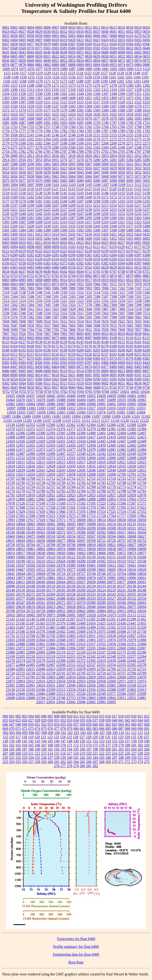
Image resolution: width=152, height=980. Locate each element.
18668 (51, 541)
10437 (31, 396)
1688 (31, 123)
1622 (55, 114)
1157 (80, 77)
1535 (39, 106)
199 (102, 749)
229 (147, 753)
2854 (113, 156)
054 (57, 724)
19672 (31, 574)
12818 (20, 495)
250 (134, 758)
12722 (91, 479)
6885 (22, 280)
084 (102, 729)
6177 (138, 247)
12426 (20, 441)
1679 (113, 119)
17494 (91, 512)
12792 (10, 495)
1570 (138, 106)
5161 (22, 197)
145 (50, 741)
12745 (101, 483)
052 (44, 724)
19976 (101, 578)
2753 (146, 147)
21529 (142, 627)
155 (115, 741)
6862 (88, 276)
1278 (113, 85)
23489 (51, 694)
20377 (20, 599)
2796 (130, 152)
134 (127, 737)
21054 (101, 615)
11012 (71, 408)
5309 (39, 222)
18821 (111, 545)
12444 (91, 441)
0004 (31, 27)
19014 (10, 553)
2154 (121, 135)
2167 (72, 139)
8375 (121, 359)
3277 (72, 160)
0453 (121, 40)
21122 (141, 615)
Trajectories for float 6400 (76, 939)
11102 (146, 416)
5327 (22, 226)
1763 (97, 127)
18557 (81, 536)
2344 (105, 147)
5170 (97, 197)
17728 (101, 516)
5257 (146, 214)
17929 (41, 520)
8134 (47, 342)
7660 (55, 325)
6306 (130, 255)
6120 (121, 247)
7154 (97, 292)
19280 (71, 561)
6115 (97, 247)
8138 (55, 342)
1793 (146, 131)
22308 (61, 661)
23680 (31, 698)
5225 (47, 210)
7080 (6, 288)
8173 (64, 346)
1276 (97, 85)
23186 (41, 690)
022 (147, 716)
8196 (47, 350)
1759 (64, 127)
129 (95, 737)
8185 (146, 346)
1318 (72, 90)
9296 (130, 379)
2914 (6, 160)
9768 (105, 392)
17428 (10, 512)
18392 (101, 532)
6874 (113, 276)
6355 (146, 259)
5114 (6, 189)
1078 (47, 69)
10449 (81, 396)
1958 (14, 135)
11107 (47, 421)
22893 (20, 681)
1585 (113, 110)
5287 (72, 218)
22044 (101, 648)
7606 (22, 321)
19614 (121, 570)
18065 (31, 524)
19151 (111, 557)
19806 (132, 574)
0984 (138, 65)
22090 (31, 652)
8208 (138, 350)
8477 (105, 367)
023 (5, 720)
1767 (130, 127)
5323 (138, 222)
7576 (14, 317)
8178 (97, 346)
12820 (41, 495)
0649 (64, 52)
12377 (71, 429)
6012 (39, 243)
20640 (91, 607)
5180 (31, 201)
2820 (88, 156)
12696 (111, 474)
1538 (64, 106)
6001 (138, 239)
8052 (14, 338)
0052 (130, 32)
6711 (88, 272)
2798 (146, 152)
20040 (41, 582)
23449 (20, 694)
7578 (22, 317)
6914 (64, 280)
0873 (130, 61)
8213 (31, 354)
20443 (41, 599)
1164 (137, 77)
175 (95, 745)
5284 (55, 218)
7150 (64, 292)
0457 (6, 44)
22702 (101, 669)
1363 (6, 98)
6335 (64, 259)
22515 (71, 665)
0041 (113, 32)
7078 (138, 284)
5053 (146, 172)
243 (89, 758)
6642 (64, 272)
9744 (130, 387)
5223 (31, 210)
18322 (142, 528)
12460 (111, 445)
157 (127, 741)
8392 (55, 363)
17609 (41, 516)
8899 (14, 375)
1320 (80, 90)
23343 (81, 690)
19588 (81, 570)
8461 (47, 367)
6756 (39, 276)
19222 (51, 561)
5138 (39, 193)
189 (37, 749)
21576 (41, 632)
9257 (31, 379)
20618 (20, 607)
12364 (91, 425)
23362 (101, 690)
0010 (72, 27)
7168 (47, 296)
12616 (71, 462)
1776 (14, 131)
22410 (101, 661)
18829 (142, 545)
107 (102, 733)
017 (115, 716)
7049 (72, 284)
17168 (61, 503)
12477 (71, 450)
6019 (55, 243)
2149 (80, 135)
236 (44, 758)
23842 (111, 698)
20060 (101, 582)
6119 (113, 247)
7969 (55, 334)
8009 (97, 334)
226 (127, 753)
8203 (97, 350)
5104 (80, 185)
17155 (51, 503)
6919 (105, 280)
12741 (71, 483)
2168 (80, 139)
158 (134, 741)
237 (50, 758)
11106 (37, 421)
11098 (106, 416)
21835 (10, 640)
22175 (121, 652)
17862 (142, 516)
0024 (6, 32)
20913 (121, 611)
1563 (80, 106)
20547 (20, 603)
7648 (22, 325)
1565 (97, 106)
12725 (121, 479)
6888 (39, 280)
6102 (72, 247)
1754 (22, 127)
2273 (146, 143)
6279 (6, 255)
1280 (130, 85)
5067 (97, 176)
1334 (6, 94)
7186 (97, 296)
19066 (101, 553)
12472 (31, 450)
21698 (121, 632)
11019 (111, 408)
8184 (138, 346)
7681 (130, 325)
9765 (89, 392)
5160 (14, 197)
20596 (121, 603)
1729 (97, 123)
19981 (111, 578)
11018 (101, 408)
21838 (20, 640)
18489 (41, 536)
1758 (55, 127)
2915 (14, 160)
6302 (97, 255)
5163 (39, 197)
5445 (55, 239)
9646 (22, 387)
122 (50, 737)
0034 (80, 32)
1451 (88, 98)
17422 (142, 507)
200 (108, 749)
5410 (22, 234)
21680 (111, 632)
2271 (130, 143)
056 (70, 724)
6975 (55, 284)
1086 (64, 69)
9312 (55, 383)
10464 (10, 400)
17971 (61, 520)
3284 (130, 160)
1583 (97, 110)
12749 (132, 483)
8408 (113, 363)
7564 (113, 313)
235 (37, 758)
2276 (22, 147)
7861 (146, 330)
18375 (71, 532)
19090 (21, 557)
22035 (91, 648)
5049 (113, 172)
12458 (91, 445)
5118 (30, 189)
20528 (121, 599)
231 (12, 758)
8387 (31, 363)
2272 (138, 143)
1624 (72, 114)
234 (31, 758)
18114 (121, 524)
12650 (132, 470)
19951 (71, 578)
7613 (72, 321)
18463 (20, 536)
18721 (101, 541)
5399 (121, 230)
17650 (61, 516)
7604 (6, 321)
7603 (146, 317)
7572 (146, 313)
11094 (76, 416)
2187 (55, 143)
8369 (97, 359)
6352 (121, 259)
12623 (142, 462)
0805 (14, 56)
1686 (14, 123)
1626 (88, 114)
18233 (41, 528)
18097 (81, 524)
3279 (88, 160)
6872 (97, 276)
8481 (121, 367)
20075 (111, 582)
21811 (91, 636)
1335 (14, 94)
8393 (64, 363)
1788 (113, 131)
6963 (14, 284)
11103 (8, 421)
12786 (101, 491)
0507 (72, 44)
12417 (91, 437)
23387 (121, 690)
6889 (47, 280)
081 (82, 729)
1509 (31, 102)
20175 (51, 590)
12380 (101, 429)
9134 (6, 379)
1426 (47, 98)
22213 (41, 656)
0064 (80, 36)
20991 (71, 615)
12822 (61, 495)
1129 (120, 73)
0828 (88, 56)
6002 (146, 239)
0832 (121, 56)
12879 (10, 499)
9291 (105, 379)
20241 (121, 590)
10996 (142, 404)
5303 (138, 218)
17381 (101, 507)
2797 (138, 152)
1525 (6, 106)
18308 (111, 528)
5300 (113, 218)
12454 (51, 445)
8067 (47, 338)
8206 (121, 350)
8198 (64, 350)
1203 (137, 81)
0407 (39, 40)
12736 (51, 483)
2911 (130, 156)
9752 (6, 392)
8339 (80, 359)
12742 (81, 483)
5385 (31, 230)
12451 (20, 445)
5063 (64, 176)
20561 (41, 603)
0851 (55, 61)
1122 (63, 73)
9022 (64, 375)
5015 (6, 168)
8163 (6, 346)
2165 (55, 139)
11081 (121, 412)
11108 (57, 421)
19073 (132, 553)
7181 (55, 296)
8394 (72, 363)
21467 (20, 627)
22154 (91, 652)
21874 (111, 640)
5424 (138, 234)
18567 (91, 536)
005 (37, 716)
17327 (41, 507)
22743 (71, 673)
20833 (71, 611)
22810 (71, 677)
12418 (101, 437)
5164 (47, 197)
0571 (39, 48)
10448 (71, 396)
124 (63, 737)
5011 (121, 164)
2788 (72, 152)
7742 (39, 330)
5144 (88, 193)
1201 (121, 81)
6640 (47, 272)
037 (95, 720)
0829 (97, 56)
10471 (31, 400)
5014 (146, 164)
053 (50, 724)
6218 (14, 251)
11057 (31, 412)
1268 (39, 85)
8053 (23, 338)
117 (18, 737)
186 (18, 749)
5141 (64, 193)
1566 (105, 106)
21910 (81, 644)
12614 (51, 462)
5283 (47, 218)
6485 (47, 267)
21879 (132, 640)
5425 (146, 234)
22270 (10, 661)
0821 (47, 56)
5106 (97, 185)
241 (76, 758)
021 (140, 716)
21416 (91, 623)
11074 (101, 412)
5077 (22, 181)
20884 (101, 611)
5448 (80, 239)
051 (37, 724)
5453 (121, 239)
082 (89, 729)
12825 (91, 495)
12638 (10, 470)
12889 (101, 499)
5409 (14, 234)
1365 (22, 98)
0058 (31, 36)
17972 (71, 520)
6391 (97, 263)
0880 (31, 65)
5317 (88, 222)
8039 (138, 334)
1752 (6, 127)
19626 (142, 570)
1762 (88, 127)
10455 (91, 396)
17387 (111, 507)
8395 (80, 363)
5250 (105, 214)
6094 (14, 247)
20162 (31, 590)
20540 (10, 603)
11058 (41, 412)
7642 (6, 325)
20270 (20, 594)
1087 (72, 69)
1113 (138, 69)
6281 (22, 255)
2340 (72, 147)
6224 (55, 251)
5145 (97, 193)
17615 (51, 516)
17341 (71, 507)
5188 (88, 201)
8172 (55, 346)
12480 (101, 450)
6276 (130, 251)
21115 (132, 615)
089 (134, 729)
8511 (72, 371)
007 (50, 716)
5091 (138, 181)
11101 (136, 416)
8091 (105, 338)
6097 (39, 247)
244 (95, 758)
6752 (6, 276)
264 (76, 762)
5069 (113, 176)
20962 (31, 615)
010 (70, 716)
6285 (55, 255)
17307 (10, 507)
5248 (88, 214)
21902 (61, 644)
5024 (72, 168)
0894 (97, 65)
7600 (130, 317)
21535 (10, 632)
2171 (105, 139)
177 (108, 745)
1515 (80, 102)
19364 (51, 565)
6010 (22, 243)
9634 (138, 383)
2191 (88, 143)
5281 (31, 218)
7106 (130, 288)
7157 (121, 292)
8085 (80, 338)
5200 (39, 205)
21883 (10, 644)
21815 (101, 636)
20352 (121, 594)
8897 (146, 371)
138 (5, 741)
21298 (131, 619)
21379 (61, 623)
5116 (22, 189)
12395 (61, 433)
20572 (61, 603)
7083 (31, 288)
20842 (81, 611)
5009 (105, 164)
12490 (31, 454)
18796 (71, 545)
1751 (146, 123)
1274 (80, 85)
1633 (121, 114)
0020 (146, 27)
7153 (88, 292)
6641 (55, 272)
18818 (91, 545)
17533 (111, 512)
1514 (72, 102)
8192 (22, 350)
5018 (31, 168)
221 (95, 753)
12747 (111, 483)
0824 (72, 56)
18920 (91, 549)
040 (115, 720)
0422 (88, 40)
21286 (101, 619)
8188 (6, 350)
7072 (113, 284)
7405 (14, 309)
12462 (132, 445)
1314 (39, 90)
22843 (111, 677)
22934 (61, 681)
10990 (91, 404)
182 (140, 745)
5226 (55, 210)
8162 (146, 342)
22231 (71, 656)
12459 (101, 445)
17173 (71, 503)
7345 (47, 305)
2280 (55, 147)
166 (37, 745)
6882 (146, 276)
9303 (14, 383)
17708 (81, 516)
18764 (31, 545)
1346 (97, 94)
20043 (51, 582)
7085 (47, 288)
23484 (41, 694)
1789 (121, 131)
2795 (121, 152)
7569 (138, 313)
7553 (64, 313)
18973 (121, 549)
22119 (61, 652)
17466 (61, 512)
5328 (31, 226)
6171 (129, 247)
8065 (31, 338)
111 (128, 733)
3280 (97, 160)
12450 (10, 445)
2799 (6, 156)
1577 (47, 110)
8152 (130, 342)
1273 (72, 85)
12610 (10, 462)
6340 (105, 259)
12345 (20, 425)
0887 (64, 65)
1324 (113, 90)
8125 (6, 342)
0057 (22, 36)
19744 (91, 574)
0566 (146, 44)
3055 (55, 160)
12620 (111, 462)
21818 (111, 636)
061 (102, 724)
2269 (113, 143)
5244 (55, 214)
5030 (121, 168)
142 (31, 741)
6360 (39, 263)
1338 (39, 94)
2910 (121, 156)
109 (115, 733)
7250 (88, 301)
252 (147, 758)
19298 (91, 561)
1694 (72, 123)
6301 (88, 255)
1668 (31, 119)
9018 (55, 375)
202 (121, 749)
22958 (101, 681)
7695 (146, 325)
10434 (145, 392)
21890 (31, 644)
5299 (105, 218)
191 (50, 749)
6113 (89, 247)
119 (31, 737)
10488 (61, 400)
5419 (97, 234)
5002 (47, 164)
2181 (31, 143)
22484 (20, 665)
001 (12, 716)
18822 (121, 545)
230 (5, 758)
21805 (71, 636)
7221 (64, 301)
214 (50, 753)
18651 (31, 541)
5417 (80, 234)
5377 (130, 226)
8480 (113, 367)
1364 (14, 98)
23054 (81, 685)
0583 (64, 48)
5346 (113, 226)
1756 (39, 127)
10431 (125, 392)
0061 (55, 36)
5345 (105, 226)
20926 (142, 611)
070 (12, 729)
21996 (71, 648)
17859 (132, 516)
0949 (105, 65)
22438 (111, 661)
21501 (101, 627)
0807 (22, 56)
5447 (72, 239)
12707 (10, 479)
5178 (14, 201)
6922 (130, 280)
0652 (88, 52)
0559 (121, 44)
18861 (31, 549)
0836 (6, 61)
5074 (146, 176)
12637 (142, 466)
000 (5, 716)
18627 (142, 536)
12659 (81, 474)
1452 (97, 98)
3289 (22, 164)
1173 (63, 81)
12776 (10, 491)
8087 (89, 338)
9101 (138, 375)
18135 (131, 524)
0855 (88, 61)
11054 (11, 412)
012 (82, 716)
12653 (20, 474)
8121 (138, 338)
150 (82, 741)
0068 (113, 36)
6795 (80, 276)
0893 (88, 65)
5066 (88, 176)
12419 (111, 437)
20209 (81, 590)
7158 (130, 292)
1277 (105, 85)
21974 (31, 648)
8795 (97, 371)
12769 (101, 487)
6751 (146, 272)
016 (108, 716)
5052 (138, 172)
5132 (138, 189)
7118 (6, 292)
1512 (55, 102)
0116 (130, 36)
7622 (121, 321)
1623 (64, 114)
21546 (20, 632)
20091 (142, 582)
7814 (80, 330)
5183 (55, 201)
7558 (88, 313)
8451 (31, 367)
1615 (6, 114)
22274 (20, 661)
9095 (113, 375)
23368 (111, 690)
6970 (39, 284)
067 (140, 724)
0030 (47, 32)
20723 (31, 611)
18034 (132, 520)
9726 (113, 387)
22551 (101, 665)
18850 (10, 549)
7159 (138, 292)
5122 (63, 189)
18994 (132, 549)
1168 (23, 81)
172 (76, 745)
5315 (72, 222)
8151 (121, 342)
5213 (105, 205)
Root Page (76, 962)
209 (18, 753)
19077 (142, 553)
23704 (41, 698)
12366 (111, 425)
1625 (80, 114)
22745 (81, 673)
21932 (101, 644)
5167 (72, 197)
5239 (14, 214)
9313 (64, 383)
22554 (111, 665)
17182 (81, 503)
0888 (72, 65)
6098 (47, 247)
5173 (121, 197)
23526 (81, 694)
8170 (47, 346)
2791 (97, 152)
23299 (51, 690)
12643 (61, 470)
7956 (39, 334)
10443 (61, 396)
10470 (20, 400)
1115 (7, 73)
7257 (130, 301)
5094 (14, 185)
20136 (111, 586)
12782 (61, 491)
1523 (146, 102)
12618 (91, 462)
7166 (31, 296)
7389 (121, 305)
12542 (101, 454)
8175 (80, 346)
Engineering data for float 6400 (76, 954)
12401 (101, 433)
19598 (91, 570)
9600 (97, 383)
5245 (64, 214)
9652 (39, 387)
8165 (22, 346)
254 (12, 762)
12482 (121, 450)
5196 (6, 205)
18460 (10, 536)
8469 (72, 367)
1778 (31, 131)
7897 (6, 334)
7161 (6, 296)
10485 (51, 400)
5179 (22, 201)
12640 (31, 470)
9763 (72, 392)
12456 (71, 445)
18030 (121, 520)
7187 (105, 296)
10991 (101, 404)
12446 (111, 441)
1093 (122, 69)
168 (50, 745)
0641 (6, 52)
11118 (115, 421)
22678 (81, 669)
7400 (146, 305)
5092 (146, 181)
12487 (20, 454)
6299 (72, 255)
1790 (130, 131)
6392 (105, 263)
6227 (80, 251)
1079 (56, 69)
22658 (61, 669)
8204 (105, 350)
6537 (80, 267)
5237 (146, 210)
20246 (132, 590)
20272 (31, 594)
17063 (132, 499)
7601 (138, 317)
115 (5, 737)
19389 (71, 565)
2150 (88, 135)
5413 (47, 234)
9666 (88, 387)
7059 (88, 284)
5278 (6, 218)
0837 (14, 61)
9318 (80, 383)
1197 (88, 81)
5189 (97, 201)
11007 (51, 408)
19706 (51, 574)
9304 (22, 383)
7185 (88, 296)
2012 (22, 135)
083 (95, 729)
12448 (132, 441)
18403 (111, 532)
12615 (61, 462)
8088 (97, 338)
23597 (132, 694)
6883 (6, 280)
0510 (97, 44)
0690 (121, 52)
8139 (64, 342)
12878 (142, 495)
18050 (142, 520)
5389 (55, 230)
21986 (61, 648)
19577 (71, 570)
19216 (41, 561)
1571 (146, 106)
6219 (22, 251)
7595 (88, 317)
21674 (91, 632)
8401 (97, 363)
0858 (113, 61)
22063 (132, 648)
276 (57, 766)
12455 (61, 445)
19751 (111, 574)
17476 (81, 512)
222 (102, 753)
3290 (31, 164)
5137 (31, 193)
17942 (51, 520)
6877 (121, 276)
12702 (142, 474)
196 (82, 749)
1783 (72, 131)
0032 (64, 32)
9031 (72, 375)
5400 (130, 230)
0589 (80, 48)
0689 (113, 52)
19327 (132, 561)
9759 (48, 392)
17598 (31, 516)
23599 (142, 694)
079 (70, 729)
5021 (55, 168)
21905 (71, 644)
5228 (72, 210)
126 (76, 737)
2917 (31, 160)
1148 (7, 77)
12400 (91, 433)
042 (127, 720)
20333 (91, 594)
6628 (105, 267)
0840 (31, 61)
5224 (39, 210)
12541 (91, 454)
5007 (88, 164)
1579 (64, 110)
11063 (61, 412)
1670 (47, 119)
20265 (10, 594)
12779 (31, 491)
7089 (72, 288)
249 (127, 758)
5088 (113, 181)
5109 (122, 185)
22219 (61, 656)
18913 (81, 549)
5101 (56, 185)
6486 (55, 267)
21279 (81, 619)
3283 (121, 160)
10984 (31, 404)
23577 (111, 694)
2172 (113, 139)
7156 (113, 292)
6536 (72, 267)
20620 (41, 607)
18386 (81, 532)
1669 (39, 119)
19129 (81, 557)
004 (31, 716)
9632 (130, 383)
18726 (111, 541)
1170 (39, 81)
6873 (105, 276)
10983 (20, 404)
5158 (146, 193)
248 (121, 758)
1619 (39, 114)
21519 (121, 627)
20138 (131, 586)
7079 (146, 284)
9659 (64, 387)
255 (18, 762)
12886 (81, 499)
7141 (47, 292)
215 (57, 753)
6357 (14, 263)
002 (18, 716)
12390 (41, 433)
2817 (64, 156)
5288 (80, 218)
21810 (81, 636)
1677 (97, 119)
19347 (20, 565)
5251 (113, 214)
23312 (61, 690)
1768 (138, 127)
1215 (14, 85)
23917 (41, 702)
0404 (14, 40)
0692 (138, 52)
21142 (20, 619)
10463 (142, 396)
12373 (41, 429)
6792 (55, 276)
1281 (138, 85)
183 (147, 745)
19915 (61, 578)
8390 (39, 363)
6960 (6, 284)
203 (127, 749)
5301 (121, 218)
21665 (71, 632)
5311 (55, 222)
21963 (10, 648)
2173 (121, 139)
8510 (64, 371)
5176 (146, 197)
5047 (97, 172)
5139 (47, 193)
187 (25, 749)
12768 (91, 487)
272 (127, 762)
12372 (31, 429)
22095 (41, 652)
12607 (121, 458)
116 (12, 737)
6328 (39, 259)
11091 (46, 416)
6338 (88, 259)
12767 (81, 487)
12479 (91, 450)
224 (115, 753)
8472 (80, 367)
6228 (88, 251)
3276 (64, 160)
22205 (20, 656)
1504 (14, 102)
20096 (11, 586)
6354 (138, 259)
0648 (55, 52)
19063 (81, 553)
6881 (138, 276)
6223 (47, 251)
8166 (31, 346)
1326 (121, 90)
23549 (101, 694)
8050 (6, 338)
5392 (80, 230)
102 (70, 733)
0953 (113, 65)
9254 (14, 379)
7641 (146, 321)
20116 (61, 586)
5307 (22, 222)
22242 (91, 656)
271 (121, 762)
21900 (51, 644)
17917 (31, 520)
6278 (146, 251)
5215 (121, 205)
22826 (81, 677)
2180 (22, 143)
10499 (111, 400)
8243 (113, 354)
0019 (138, 27)
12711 (41, 479)
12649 (121, 470)
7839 (105, 330)
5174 (130, 197)
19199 (20, 561)
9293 (113, 379)
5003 (55, 164)
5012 (130, 164)
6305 (121, 255)
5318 (97, 222)
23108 (132, 685)
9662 (80, 387)
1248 (31, 85)
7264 (31, 305)
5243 (47, 214)
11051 (131, 408)
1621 (47, 114)
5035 (14, 172)
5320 (113, 222)
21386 (71, 623)
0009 (64, 27)
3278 (80, 160)
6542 (88, 267)
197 (89, 749)
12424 (10, 441)
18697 (81, 541)
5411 (30, 234)
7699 (14, 330)
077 (57, 729)
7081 (14, 288)
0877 (14, 65)
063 (115, 724)
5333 (72, 226)
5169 (88, 197)
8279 (31, 359)
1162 (121, 77)
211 (31, 753)
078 (63, 729)
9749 (138, 387)
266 (89, 762)
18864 (51, 549)
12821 (51, 495)
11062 (51, 412)
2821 (97, 156)
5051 (130, 172)
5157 (138, 193)
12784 (81, 491)
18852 (20, 549)
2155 (130, 135)
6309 (6, 259)
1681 (121, 119)
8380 (138, 359)
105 (89, 733)
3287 (6, 164)
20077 (121, 582)
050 (31, 724)
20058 (91, 582)
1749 (130, 123)
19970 (91, 578)
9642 (6, 387)
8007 (88, 334)
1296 (14, 90)
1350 (130, 94)
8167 (39, 346)
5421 (113, 234)
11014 (81, 408)
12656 (51, 474)
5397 (105, 230)
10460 (121, 396)
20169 (41, 590)
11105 (27, 421)
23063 (101, 685)
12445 (101, 441)
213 (44, 753)
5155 (121, 193)
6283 (39, 255)
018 (121, 716)
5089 (121, 181)
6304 (113, 255)
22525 (81, 665)
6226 (72, 251)
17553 (142, 512)
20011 (20, 582)
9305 (31, 383)
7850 (130, 330)
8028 (130, 334)
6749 (130, 272)
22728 (31, 673)
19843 (10, 578)
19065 (91, 553)
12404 (121, 433)
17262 (111, 503)
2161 (22, 139)
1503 (6, 102)
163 (18, 745)
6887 (31, 280)
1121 (55, 73)
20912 (111, 611)
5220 (6, 210)
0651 (80, 52)
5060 (39, 176)
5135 (14, 193)
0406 (31, 40)
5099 (39, 185)
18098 (91, 524)
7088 (64, 288)
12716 (71, 479)
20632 (81, 607)
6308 (146, 255)
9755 (23, 392)
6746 (105, 272)
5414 (55, 234)
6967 (22, 284)
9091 (88, 375)
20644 (101, 607)
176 (102, 745)
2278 (39, 147)
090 (140, 729)
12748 (121, 483)
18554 (71, 536)
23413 (142, 690)
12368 (131, 425)
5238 (6, 214)
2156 (138, 135)
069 (5, 729)
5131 (129, 189)
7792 (64, 330)
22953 (81, 681)
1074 (14, 69)
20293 (61, 594)
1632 (113, 114)
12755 (41, 487)
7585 (39, 317)
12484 (142, 450)
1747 (113, 123)
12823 (71, 495)
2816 (55, 156)
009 (63, 716)
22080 (10, 652)
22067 (142, 648)
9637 (146, 383)
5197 (14, 205)
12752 (20, 487)
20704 (20, 611)
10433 (135, 392)
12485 (10, 454)
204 (134, 749)
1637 (146, 114)
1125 (88, 73)
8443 (146, 363)
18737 (121, 541)
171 (70, 745)
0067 (105, 36)
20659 (111, 607)
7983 (64, 334)
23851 (121, 698)
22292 (51, 661)
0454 (130, 40)
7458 (97, 309)
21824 (121, 636)
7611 (55, 321)
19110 (51, 557)
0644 (31, 52)
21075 (112, 615)
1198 (96, 81)
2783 (31, 152)
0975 (130, 65)
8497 (31, 371)
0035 (88, 32)
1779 (39, 131)
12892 (111, 499)
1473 (130, 98)
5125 (88, 189)
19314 (111, 561)
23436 (10, 694)
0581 (47, 48)
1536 (47, 106)
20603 (142, 603)
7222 (72, 301)
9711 (105, 387)
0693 (146, 52)
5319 (105, 222)
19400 (81, 565)
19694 (41, 574)
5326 (14, 226)
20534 (142, 599)
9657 (55, 387)
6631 (130, 267)
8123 (146, 338)
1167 (15, 81)
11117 (105, 421)
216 (63, 753)
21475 (31, 627)
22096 (51, 652)
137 (146, 737)
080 (76, 729)
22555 (121, 665)
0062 (64, 36)
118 (24, 737)
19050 (61, 553)
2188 (64, 143)
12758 (61, 487)
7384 (113, 305)
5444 (47, 239)
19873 (20, 578)
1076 (31, 69)
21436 (121, 623)
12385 (10, 433)
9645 (14, 387)
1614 (146, 110)
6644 (80, 272)
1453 (105, 98)
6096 (31, 247)
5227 (64, 210)
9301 (146, 379)
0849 (47, 61)
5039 (47, 172)
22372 (81, 661)
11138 (10, 425)
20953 (21, 615)
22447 (142, 661)
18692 (71, 541)
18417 (121, 532)
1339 (47, 94)
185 (12, 749)
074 (37, 729)
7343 (39, 305)
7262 (14, 305)
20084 (132, 582)
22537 (91, 665)
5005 (72, 164)
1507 (22, 102)
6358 (22, 263)
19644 (20, 574)
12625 (20, 466)
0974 (121, 65)
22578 (142, 665)
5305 (6, 222)
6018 (47, 243)
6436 (22, 267)
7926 (22, 334)
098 (44, 733)
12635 (121, 466)
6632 (138, 267)
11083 (131, 412)
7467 (105, 309)
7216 (39, 301)
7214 (22, 301)
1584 (105, 110)
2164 (47, 139)
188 (31, 749)
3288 (14, 164)
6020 (64, 243)
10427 (115, 392)
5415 (64, 234)
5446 (64, 239)
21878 (121, 640)
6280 (14, 255)
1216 (22, 85)
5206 (47, 205)
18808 (81, 545)
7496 (121, 309)
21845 (51, 640)
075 (44, 729)
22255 (121, 656)
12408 (10, 437)
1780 (47, 131)
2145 (47, 135)
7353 (72, 305)
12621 (121, 462)
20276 (41, 594)
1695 (80, 123)
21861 (81, 640)
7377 (80, 305)
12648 (111, 470)
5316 (80, 222)
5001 (39, 164)
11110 (67, 421)
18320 (121, 528)
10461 (132, 396)
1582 (88, 110)
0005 (39, 27)
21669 (81, 632)
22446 (132, 661)
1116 (15, 73)
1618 (31, 114)
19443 (142, 565)
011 (76, 716)
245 (102, 758)
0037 (97, 32)
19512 (41, 570)
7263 (22, 305)
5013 (138, 164)
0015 (113, 27)
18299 (91, 528)
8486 (6, 371)
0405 (22, 40)
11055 (21, 412)
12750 (142, 483)
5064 (72, 176)
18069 (41, 524)
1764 (105, 127)
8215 (47, 354)
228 (140, 753)
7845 (113, 330)
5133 (146, 189)
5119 (38, 189)
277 (63, 766)
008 (57, 716)
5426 (6, 239)
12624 (10, 466)
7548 (39, 313)
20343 (111, 594)
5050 (121, 172)
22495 (31, 665)
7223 (80, 301)
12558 (31, 458)
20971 (51, 615)
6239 (105, 251)
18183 (20, 528)
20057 (81, 582)
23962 (91, 702)
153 (102, 741)
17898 (20, 520)
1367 (39, 98)
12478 (81, 450)
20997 (81, 615)
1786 (97, 131)
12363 (81, 425)
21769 (31, 636)
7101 (113, 288)
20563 (51, 603)
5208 (64, 205)
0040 (105, 32)
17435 (31, 512)
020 (134, 716)
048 (18, 724)
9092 (97, 375)
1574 (22, 110)
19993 (121, 578)
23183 (31, 690)
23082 (111, 685)
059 (89, 724)
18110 (111, 524)
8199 (72, 350)
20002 (10, 582)
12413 (61, 437)
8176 (88, 346)
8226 (88, 354)
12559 (41, 458)
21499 (91, 627)
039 (108, 720)
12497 (61, 454)
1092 (113, 69)
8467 (64, 367)
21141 (10, 619)
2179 (14, 143)
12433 (71, 441)
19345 (10, 565)
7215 (31, 301)
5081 (55, 181)
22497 (51, 665)
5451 (105, 239)
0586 (72, 48)
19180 (141, 557)
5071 (121, 176)
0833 (130, 56)
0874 (138, 61)
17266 (121, 503)
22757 (121, 673)
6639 (39, 272)
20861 (91, 611)
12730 (20, 483)
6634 (6, 272)
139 (12, 741)
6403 (14, 267)
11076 (111, 412)
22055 (111, 648)
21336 (20, 623)
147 (63, 741)
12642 (51, 470)
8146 (105, 342)
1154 (56, 77)
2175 (138, 139)
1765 (113, 127)
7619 (105, 321)
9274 (72, 379)
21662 (61, 632)
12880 (20, 499)
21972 (20, 648)
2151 (97, 135)
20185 (61, 590)
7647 (14, 325)
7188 (113, 296)
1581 (80, 110)
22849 (121, 677)
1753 (14, 127)
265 (82, 762)
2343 (97, 147)
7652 (39, 325)
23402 (132, 690)
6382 (80, 263)
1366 (31, 98)
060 (95, 724)
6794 (72, 276)
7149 (55, 292)
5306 (14, 222)
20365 (10, 599)
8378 (130, 359)
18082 (61, 524)
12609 (142, 458)
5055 (6, 176)
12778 (20, 491)
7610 (47, 321)
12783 (71, 491)
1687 (22, 123)
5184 (64, 201)
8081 (64, 338)
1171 (47, 81)
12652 (10, 474)
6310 (14, 259)
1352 (146, 94)
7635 (138, 321)
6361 (47, 263)
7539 (6, 313)
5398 (113, 230)
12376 (61, 429)
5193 (130, 201)
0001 (6, 27)
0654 (97, 52)
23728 (51, 698)
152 (95, 741)
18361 (41, 532)
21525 (132, 627)
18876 (61, 549)
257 (31, 762)
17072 (142, 499)
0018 (130, 27)
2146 (55, 135)
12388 (31, 433)
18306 (101, 528)
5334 (80, 226)
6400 (146, 263)
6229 (97, 251)
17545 (132, 512)
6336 (72, 259)
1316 (55, 90)
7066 (97, 284)
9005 (31, 375)
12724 (111, 479)
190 (44, 749)
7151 (72, 292)
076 (50, 729)
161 (5, 745)
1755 (31, 127)
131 (108, 737)
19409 (101, 565)
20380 (31, 599)
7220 (55, 301)
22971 (121, 681)
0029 (39, 32)
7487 (113, 309)
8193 (31, 350)
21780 (41, 636)
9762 (64, 392)
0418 (55, 40)
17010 (121, 499)
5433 (22, 239)
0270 (138, 36)
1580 (72, 110)
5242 (39, 214)
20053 (71, 582)
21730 (142, 632)
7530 (146, 309)
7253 (113, 301)
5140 (55, 193)
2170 (97, 139)
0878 (22, 65)
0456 (146, 40)
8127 (22, 342)
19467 (20, 570)
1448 (64, 98)
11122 (134, 421)
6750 (138, 272)
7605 (14, 321)
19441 (132, 565)
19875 (31, 578)
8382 (6, 363)
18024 (111, 520)
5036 (22, 172)
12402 (111, 433)
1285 (6, 90)
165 (31, 745)
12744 (91, 483)
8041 (146, 334)
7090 (80, 288)
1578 (55, 110)
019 (127, 716)
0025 (14, 32)
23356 (91, 690)
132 (114, 737)
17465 (51, 512)
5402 (146, 230)
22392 (91, 661)
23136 (10, 690)
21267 (71, 619)
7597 (105, 317)
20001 (142, 578)
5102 (64, 185)
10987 (61, 404)
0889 (80, 65)
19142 (101, 557)
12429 (41, 441)
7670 (105, 325)
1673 (72, 119)
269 (108, 762)
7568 (130, 313)
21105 (122, 615)
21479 (41, 627)
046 (5, 724)
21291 (111, 619)
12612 (31, 462)
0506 (64, 44)
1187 (72, 81)
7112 (146, 288)
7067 (105, 284)
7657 (47, 325)
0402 (6, 40)
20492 (71, 599)
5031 (130, 168)
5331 (55, 226)
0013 (97, 27)
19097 (31, 557)
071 (18, 729)
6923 (138, 280)
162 (12, 745)
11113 (96, 421)
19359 (41, 565)
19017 (20, 553)
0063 (72, 36)
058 (82, 724)
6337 (80, 259)
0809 (31, 56)
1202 (129, 81)
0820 (39, 56)
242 (82, 758)
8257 (14, 359)
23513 (61, 694)
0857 (105, 61)
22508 (61, 665)
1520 (121, 102)
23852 (132, 698)
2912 (138, 156)
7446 (88, 309)
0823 (64, 56)
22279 (41, 661)
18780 (51, 545)
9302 (6, 383)
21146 (30, 619)
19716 (61, 574)
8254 (6, 359)
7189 (121, 296)
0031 (55, 32)
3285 (138, 160)
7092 (88, 288)
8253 (146, 354)
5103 (72, 185)
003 (25, 716)
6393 (113, 263)
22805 (61, 677)
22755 (111, 673)
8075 (56, 338)
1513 (64, 102)
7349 (55, 305)
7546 (22, 313)
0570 (31, 48)
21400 (81, 623)
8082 (72, 338)
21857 (71, 640)
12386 (20, 433)
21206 (40, 619)
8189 (14, 350)
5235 (130, 210)
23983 (101, 702)
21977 (41, 648)
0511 (105, 44)
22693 (91, 669)
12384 (142, 429)
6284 (47, 255)
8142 (72, 342)
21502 (111, 627)
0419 (64, 40)
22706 (111, 669)
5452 (113, 239)
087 (121, 729)
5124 (80, 189)
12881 (31, 499)
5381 (6, 230)
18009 (81, 520)
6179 (146, 247)
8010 (105, 334)
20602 (132, 603)
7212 (6, 301)
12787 (111, 491)
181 (134, 745)
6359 (31, 263)
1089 (89, 69)
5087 (105, 181)
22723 (142, 669)
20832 (61, 611)
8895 (138, 371)
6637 (22, 272)
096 (31, 733)
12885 (71, 499)
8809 (105, 371)
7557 (80, 313)
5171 (105, 197)
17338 (61, 507)
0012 (88, 27)
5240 (22, 214)
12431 (61, 441)
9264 (47, 379)
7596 (97, 317)
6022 (80, 243)
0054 (146, 32)
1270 (47, 85)
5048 (105, 172)
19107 (41, 557)
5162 (31, 197)
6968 (31, 284)
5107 (105, 185)
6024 (97, 243)
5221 (14, 210)
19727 (81, 574)
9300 (138, 379)
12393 (51, 433)
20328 (71, 594)
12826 (101, 495)
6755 (31, 276)
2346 (121, 147)
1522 (138, 102)
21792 (51, 636)
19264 (61, 561)
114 (146, 733)
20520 (91, 599)
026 (25, 720)
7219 (47, 301)
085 (108, 729)
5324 (146, 222)
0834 (138, 56)
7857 (138, 330)
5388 (47, 230)
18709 (91, 541)
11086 (16, 416)
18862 (41, 549)
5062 (55, 176)
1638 (6, 119)
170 (63, 745)
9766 (97, 392)
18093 (71, 524)
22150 (81, 652)
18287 (71, 528)
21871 (101, 640)
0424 (105, 40)
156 (121, 741)
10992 (111, 404)
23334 (71, 690)
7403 (6, 309)
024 (12, 720)
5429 (14, 239)
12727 (132, 479)
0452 (113, 40)
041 (121, 720)
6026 (113, 243)
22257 (132, 656)
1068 (6, 69)
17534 (121, 512)
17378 (91, 507)
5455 (130, 239)
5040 (55, 172)
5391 (72, 230)
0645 (39, 52)
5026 (88, 168)
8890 (130, 371)
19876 (41, 578)
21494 (81, 627)
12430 (51, 441)
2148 (72, 135)
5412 (39, 234)
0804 (6, 56)
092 (6, 733)
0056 (14, 36)
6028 (130, 243)
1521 (130, 102)
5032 (138, 168)
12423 (142, 437)
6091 (138, 243)
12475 (51, 450)
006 (44, 716)
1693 (64, 123)
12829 (132, 495)
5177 (6, 201)
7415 (39, 309)
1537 (55, 106)
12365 (101, 425)
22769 (142, 673)
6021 (72, 243)
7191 (138, 296)
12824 (81, 495)
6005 (6, 243)
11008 (61, 408)
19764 (121, 574)
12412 (51, 437)
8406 (105, 363)
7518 (138, 309)
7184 (80, 296)
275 (147, 762)
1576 (39, 110)
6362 (55, 263)
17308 (20, 507)
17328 (51, 507)
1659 (14, 119)
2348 (138, 147)
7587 (55, 317)
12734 (41, 483)
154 (108, 741)
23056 (91, 685)
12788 (121, 491)
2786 (55, 152)
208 (12, 753)
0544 (113, 44)
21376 (51, 623)
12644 (71, 470)
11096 (86, 416)
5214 (113, 205)
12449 (142, 441)
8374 (113, 359)
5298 (97, 218)
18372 (61, 532)
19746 (101, 574)
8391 (47, 363)
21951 (132, 644)
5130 (121, 189)
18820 (101, 545)
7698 (6, 330)
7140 (39, 292)
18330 (10, 532)
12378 (81, 429)
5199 (31, 205)
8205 (113, 350)
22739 (51, 673)
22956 (91, 681)
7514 (130, 309)
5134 (6, 193)
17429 (20, 512)
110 (121, 733)
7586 (47, 317)
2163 (39, 139)
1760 (72, 127)
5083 (72, 181)
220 (89, 753)
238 (57, 758)
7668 (97, 325)
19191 (10, 561)
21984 (51, 648)
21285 (91, 619)
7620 (113, 321)
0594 (113, 48)
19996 (132, 578)
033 (70, 720)
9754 (14, 392)
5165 (55, 197)
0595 (121, 48)
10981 (142, 400)
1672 (64, 119)
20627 (61, 607)
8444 (6, 367)
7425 (55, 309)
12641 (41, 470)
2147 (64, 135)
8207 (130, 350)
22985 (20, 685)
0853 (72, 61)
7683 (138, 325)
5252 (121, 214)
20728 (41, 611)
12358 (40, 425)
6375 (64, 263)
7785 (55, 330)
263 (70, 762)
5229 (80, 210)
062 (108, 724)
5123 (72, 189)
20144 (141, 586)
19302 (101, 561)
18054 (11, 524)
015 (102, 716)
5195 (146, 201)
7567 (121, 313)
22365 (71, 661)
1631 (105, 114)
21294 (121, 619)
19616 (132, 570)
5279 (14, 218)
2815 (47, 156)
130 (101, 737)
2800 (14, 156)
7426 (64, 309)
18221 (31, 528)
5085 (88, 181)
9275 (80, 379)
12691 (101, 474)
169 (57, 745)
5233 (113, 210)
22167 (101, 652)
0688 (105, 52)
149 (76, 741)
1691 (47, 123)
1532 (22, 106)
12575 (61, 458)
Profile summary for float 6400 (76, 947)
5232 (105, 210)
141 (25, 741)
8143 (80, 342)
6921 (121, 280)
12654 (31, 474)
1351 (138, 94)
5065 (80, 176)
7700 (22, 330)
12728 (142, 479)
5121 (55, 189)
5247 (80, 214)
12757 (51, 487)
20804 (51, 611)
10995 (132, 404)
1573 (14, 110)
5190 (105, 201)
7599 (121, 317)
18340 (20, 532)
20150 (20, 590)
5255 (138, 214)
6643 (72, 272)
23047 (61, 685)
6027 (121, 243)
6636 (14, 272)
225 (121, 753)
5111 (130, 185)
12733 (31, 483)
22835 (101, 677)
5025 (80, 168)
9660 (72, 387)
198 (95, 749)
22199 (10, 656)
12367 (121, 425)
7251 (97, 301)
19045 (51, 553)
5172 (113, 197)
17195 (91, 503)
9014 (39, 375)
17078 (10, 503)
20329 (81, 594)
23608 (10, 698)
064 (121, 724)
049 (25, 724)
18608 (132, 536)
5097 (31, 185)
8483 (138, 367)
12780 (41, 491)
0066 (97, 36)
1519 (113, 102)
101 (64, 733)
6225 (64, 251)
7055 (80, 284)
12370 (10, 429)
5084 (80, 181)
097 (38, 733)
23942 (71, 702)
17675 (71, 516)
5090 (130, 181)
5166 (64, 197)
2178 (6, 143)
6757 (47, 276)
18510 (51, 536)
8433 (130, 363)
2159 (14, 139)
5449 (88, 239)
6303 (105, 255)
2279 (47, 147)
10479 (41, 400)
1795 (6, 135)
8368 (88, 359)
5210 (80, 205)
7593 (72, 317)
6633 (146, 267)
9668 (97, 387)
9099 (130, 375)
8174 (72, 346)
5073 (138, 176)
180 (127, 745)
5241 (31, 214)
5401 (138, 230)
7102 (121, 288)
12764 (71, 487)
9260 (39, 379)
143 (37, 741)
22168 (111, 652)
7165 (22, 296)
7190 (130, 296)
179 (121, 745)
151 (89, 741)
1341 (64, 94)
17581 (20, 516)
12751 (10, 487)
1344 (80, 94)
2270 (121, 143)
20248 (142, 590)
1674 (80, 119)
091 (147, 729)
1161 (113, 77)
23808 (101, 698)
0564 (130, 44)
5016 (14, 168)
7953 (31, 334)
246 (108, 758)
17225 (101, 503)
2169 (88, 139)
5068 (105, 176)
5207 (55, 205)
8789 (88, 371)
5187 (80, 201)
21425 (101, 623)
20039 (31, 582)
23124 (142, 685)
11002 (31, 408)
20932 (11, 615)
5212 (97, 205)
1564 (88, 106)
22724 (10, 673)
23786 (81, 698)
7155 (105, 292)
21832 (142, 636)
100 (57, 733)
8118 (130, 338)
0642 (14, 52)
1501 (138, 98)
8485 (146, 367)
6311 (22, 259)
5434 (31, 239)
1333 (146, 90)
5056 (14, 176)
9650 (31, 387)
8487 (14, 371)
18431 (132, 532)
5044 (72, 172)
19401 (91, 565)
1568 (121, 106)
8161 (138, 342)
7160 (146, 292)
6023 (88, 243)
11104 (18, 421)
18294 (81, 528)
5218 (146, 205)
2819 (80, 156)
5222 (22, 210)
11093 (66, 416)
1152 (39, 77)
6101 (64, 247)
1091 (105, 69)
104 (83, 733)
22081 (20, 652)
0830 (105, 56)
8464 (55, 367)
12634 (111, 466)
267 (95, 762)
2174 (130, 139)
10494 (81, 400)
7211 (146, 296)
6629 (113, 267)
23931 (51, 702)
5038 (39, 172)
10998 (21, 408)
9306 (39, 383)
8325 (72, 359)
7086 (55, 288)
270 (115, 762)
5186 (72, 201)
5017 (22, 168)
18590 (101, 536)
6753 (14, 276)
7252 (105, 301)
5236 (138, 210)
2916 (22, 160)
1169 (31, 81)
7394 (130, 305)
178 (115, 745)
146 (57, 741)
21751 (10, 636)
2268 (105, 143)
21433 (111, 623)
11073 (91, 412)
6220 (31, 251)
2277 (31, 147)
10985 (41, 404)
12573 (51, 458)
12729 (10, 483)
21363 (41, 623)
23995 (111, 702)
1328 (138, 90)
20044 (61, 582)
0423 (97, 40)
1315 (47, 90)
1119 (39, 73)
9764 (81, 392)
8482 (130, 367)
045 (147, 720)
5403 (6, 234)
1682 (130, 119)
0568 (14, 48)
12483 (132, 450)
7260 (146, 301)
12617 (81, 462)
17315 (31, 507)
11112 (86, 421)
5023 (64, 168)
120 (37, 737)
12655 (41, 474)
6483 (31, 267)
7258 (138, 301)
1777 (22, 131)
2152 (105, 135)
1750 (138, 123)
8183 (130, 346)
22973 (142, 681)
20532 (132, 599)
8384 (22, 363)
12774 (132, 487)
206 (147, 749)
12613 (41, 462)
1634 (130, 114)
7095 (97, 288)
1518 (105, 102)
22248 (111, 656)
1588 (138, 110)
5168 (80, 197)
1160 (104, 77)
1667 (22, 119)
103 (76, 733)
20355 (132, 594)
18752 (142, 541)
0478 (39, 44)
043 (134, 720)
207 (5, 753)
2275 (14, 147)
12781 (51, 491)
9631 (121, 383)
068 (147, 724)
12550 (142, 454)
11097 (96, 416)
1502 (146, 98)
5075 (6, 181)
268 (102, 762)
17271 (142, 503)
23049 (71, 685)
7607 (31, 321)
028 (37, 720)
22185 (132, 652)
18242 (51, 528)
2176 (146, 139)
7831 (88, 330)
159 (140, 741)
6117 (105, 247)
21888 (20, 644)
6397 (138, 263)
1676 (88, 119)
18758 (10, 545)
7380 (97, 305)
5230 (88, 210)
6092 (146, 243)
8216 (55, 354)
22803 (51, 677)
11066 (81, 412)
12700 (121, 474)
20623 (51, 607)
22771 (10, 677)
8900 (22, 375)
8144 (88, 342)
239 (63, 758)
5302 (130, 218)
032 (63, 720)
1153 (47, 77)
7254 (121, 301)
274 (140, 762)
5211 (88, 205)
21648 (51, 632)
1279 (121, 85)
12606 (111, 458)
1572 (6, 110)
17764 (111, 516)
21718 (132, 632)
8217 (64, 354)
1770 (6, 131)
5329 (39, 226)
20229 (111, 590)
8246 (121, 354)
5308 (31, 222)
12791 (142, 491)
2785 (47, 152)
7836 (97, 330)
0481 (55, 44)
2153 (113, 135)
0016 (121, 27)
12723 (101, 479)
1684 (146, 119)
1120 (47, 73)
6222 (39, 251)
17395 (121, 507)
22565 (132, 665)
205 (140, 749)
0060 (47, 36)
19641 (10, 574)
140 (18, 741)
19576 (61, 570)
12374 (51, 429)
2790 (88, 152)
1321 (88, 90)
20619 (31, 607)
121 (44, 737)
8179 (105, 346)
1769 (146, 127)
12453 (41, 445)
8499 (47, 371)
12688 (91, 474)
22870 (142, 677)
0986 (146, 65)
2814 (39, 156)
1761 (80, 127)
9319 (88, 383)
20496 (81, 599)
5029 (113, 168)
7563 (105, 313)
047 (12, 724)
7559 (97, 313)
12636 (132, 466)
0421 (80, 40)
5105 (89, 185)
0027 (22, 32)
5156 (130, 193)
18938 (111, 549)
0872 (121, 61)
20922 (132, 611)
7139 (31, 292)
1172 (55, 81)
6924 (146, 280)
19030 (41, 553)
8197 (55, 350)
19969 (81, 578)
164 (25, 745)
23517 (71, 694)
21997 (81, 648)
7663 (72, 325)
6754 (22, 276)
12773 (121, 487)
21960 (142, 644)
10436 (20, 396)
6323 (31, 259)
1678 (105, 119)
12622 (132, 462)
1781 (55, 131)
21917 (91, 644)
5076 (14, 181)
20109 (41, 586)
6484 (39, 267)
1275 (88, 85)
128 (89, 737)
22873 (10, 681)
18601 (121, 536)
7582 (31, 317)
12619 (101, 462)
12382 (121, 429)
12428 (31, 441)
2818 (72, 156)
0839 (22, 61)
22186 (142, 652)
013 (89, 716)
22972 (132, 681)
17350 (81, 507)
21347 (31, 623)
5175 (138, 197)
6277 (138, 251)
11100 (126, 416)
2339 (64, 147)
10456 (101, 396)
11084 (141, 412)
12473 (41, 450)
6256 (113, 251)
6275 (121, 251)
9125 (146, 375)
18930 (101, 549)
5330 (47, 226)
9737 (121, 387)
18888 (71, 549)
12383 (132, 429)
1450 (80, 98)
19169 (121, 557)
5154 (113, 193)
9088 (80, 375)
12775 (142, 487)
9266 (64, 379)
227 (134, 753)
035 (82, 720)
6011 (30, 243)
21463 (10, 627)
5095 (23, 185)
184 (5, 749)
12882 (41, 499)
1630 (97, 114)
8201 (88, 350)
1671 (55, 119)
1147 (145, 73)
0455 (138, 40)
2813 (31, 156)
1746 (105, 123)
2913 (146, 156)
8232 (97, 354)
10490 (71, 400)
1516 (88, 102)
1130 (128, 73)
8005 (80, 334)
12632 (91, 466)
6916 (80, 280)
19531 (51, 570)
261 (57, 762)
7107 (138, 288)
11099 (116, 416)
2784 (39, 152)
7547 (31, 313)
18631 (10, 541)
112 (134, 733)
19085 (11, 557)
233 (25, 758)
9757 (31, 392)
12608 (132, 458)
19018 (31, 553)
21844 (41, 640)
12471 (20, 450)
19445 (10, 570)
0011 (80, 27)
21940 (121, 644)
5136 (22, 193)
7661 (64, 325)
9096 (121, 375)
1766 (121, 127)
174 (89, 745)
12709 (31, 479)
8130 (39, 342)
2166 (64, 139)
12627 (41, 466)
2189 (72, 143)
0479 (47, 44)
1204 (145, 81)
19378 (61, 565)
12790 (132, 491)
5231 (97, 210)
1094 (130, 69)
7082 (22, 288)
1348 (113, 94)
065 (127, 724)
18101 (101, 524)
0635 (138, 48)
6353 (130, 259)
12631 (81, 466)
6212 (6, 251)
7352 (64, 305)
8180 (113, 346)
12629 (61, 466)
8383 (14, 363)
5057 (22, 176)
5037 (31, 172)
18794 (61, 545)
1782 (64, 131)
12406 (132, 433)
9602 (105, 383)
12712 (51, 479)
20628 (71, 607)
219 (82, 753)
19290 (81, 561)
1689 (39, 123)
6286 (64, 255)
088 (127, 729)
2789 (80, 152)
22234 (81, 656)
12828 (121, 495)
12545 (121, 454)
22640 (41, 669)
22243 (101, 656)
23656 (20, 698)
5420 (105, 234)
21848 (61, 640)
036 (89, 720)
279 (76, 766)
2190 (80, 143)
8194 (39, 350)
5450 (97, 239)
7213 (14, 301)
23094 (121, 685)
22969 (111, 681)
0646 (47, 52)
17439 (41, 512)
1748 (121, 123)
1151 (31, 77)
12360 (51, 425)
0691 (130, 52)
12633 (101, 466)
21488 (61, 627)
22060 (121, 648)
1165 (145, 77)
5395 (88, 230)
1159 (96, 77)
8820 (113, 371)
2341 (80, 147)
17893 (10, 520)
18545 (61, 536)
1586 (121, 110)
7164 (14, 296)
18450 (142, 532)
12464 (142, 445)
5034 (6, 172)
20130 (71, 586)
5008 (97, 164)
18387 (91, 532)
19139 (91, 557)
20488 (61, 599)
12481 (111, 450)
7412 (31, 309)
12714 (61, 479)
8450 (22, 367)
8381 (146, 359)
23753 (71, 698)
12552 (20, 458)
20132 (81, 586)
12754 (31, 487)
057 (76, 724)
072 (25, 729)
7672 (113, 325)
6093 (6, 247)
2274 (6, 147)
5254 (130, 214)
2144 (39, 135)
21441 (132, 623)
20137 (121, 586)
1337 (31, 94)
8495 (22, 371)
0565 (138, 44)
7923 (14, 334)
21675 (101, 632)
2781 (14, 152)
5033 (146, 168)
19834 (142, 574)
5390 (64, 230)
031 (57, 720)
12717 (81, 479)
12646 (91, 470)
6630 (121, 267)
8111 (122, 338)
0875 (146, 61)
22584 (10, 669)
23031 (51, 685)
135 (134, 737)
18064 (21, 524)
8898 (6, 375)
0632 (130, 48)
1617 (22, 114)
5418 (88, 234)
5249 (97, 214)
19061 (71, 553)
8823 (121, 371)
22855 (132, 677)
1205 (6, 85)
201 (115, 749)
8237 (105, 354)
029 (44, 720)
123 (56, 737)
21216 (51, 619)
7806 (72, 330)
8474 (88, 367)
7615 (88, 321)
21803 (61, 636)
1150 (23, 77)
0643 (22, 52)
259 (44, 762)
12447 (121, 441)
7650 (31, 325)
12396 (71, 433)
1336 (22, 94)
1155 (64, 77)
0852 (64, 61)
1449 (72, 98)
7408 (22, 309)
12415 (71, 437)
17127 (31, 503)
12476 (61, 450)
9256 (22, 379)
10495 (91, 400)
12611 (20, 462)
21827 (132, 636)
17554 (10, 516)
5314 (64, 222)
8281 (39, 359)
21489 (71, 627)
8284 (47, 359)
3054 (47, 160)
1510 (39, 102)
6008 (14, 243)
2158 (6, 139)
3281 (105, 160)
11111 (76, 421)
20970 (41, 615)
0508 (80, 44)
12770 (111, 487)
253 (5, 762)
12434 (81, 441)
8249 (130, 354)
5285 (64, 218)
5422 (121, 234)
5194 (138, 201)
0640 (146, 48)
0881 (39, 65)
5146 (105, 193)
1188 (80, 81)
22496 (41, 665)
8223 (80, 354)
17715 (91, 516)
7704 (31, 330)
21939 (111, 644)
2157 (146, 135)
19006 (142, 549)
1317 (64, 90)
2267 (97, 143)
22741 (61, 673)
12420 (121, 437)
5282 (39, 218)
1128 (112, 73)
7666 (88, 325)
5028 (105, 168)
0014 (105, 27)
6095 (23, 247)
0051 (121, 32)
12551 (10, 458)
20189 (71, 590)
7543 (14, 313)
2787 (64, 152)
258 (37, 762)
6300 (80, 255)
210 (25, 753)
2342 (88, 147)
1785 (88, 131)
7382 (105, 305)
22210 (31, 656)
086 (115, 729)
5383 (14, 230)
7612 (64, 321)
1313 (31, 90)
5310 (47, 222)
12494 (41, 454)
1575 (31, 110)
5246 (72, 214)
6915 (72, 280)
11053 (141, 408)
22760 (132, 673)
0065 (88, 36)
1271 (55, 85)
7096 (105, 288)
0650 (72, 52)
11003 (41, 408)
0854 (80, 61)
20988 (61, 615)
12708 (20, 479)
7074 (121, 284)
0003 (22, 27)
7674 (121, 325)
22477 (10, 665)
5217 (138, 205)
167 (44, 745)
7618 (97, 321)
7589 (64, 317)
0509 (88, 44)
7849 (121, 330)
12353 (30, 425)
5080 (47, 181)
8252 (138, 354)
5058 (31, 176)
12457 (81, 445)
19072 (121, 553)
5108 (113, 185)
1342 (72, 94)
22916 (41, 681)
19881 (51, 578)
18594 (111, 536)
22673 (71, 669)
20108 (31, 586)
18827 (132, 545)
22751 (91, 673)
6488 (64, 267)
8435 (138, 363)
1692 (55, 123)
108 (109, 733)
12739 (61, 483)
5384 (22, 230)
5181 (39, 201)
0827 (80, 56)
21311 (10, 623)
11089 (26, 416)
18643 (20, 541)
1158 (88, 77)
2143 (31, 135)
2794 (113, 152)
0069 (121, 36)
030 (50, 720)
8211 (14, 354)
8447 (14, 367)
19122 (71, 557)
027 (31, 720)
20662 (121, 607)
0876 (6, 65)
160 (147, 741)
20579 (81, 603)
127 (82, 737)
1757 (47, 127)
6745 (97, 272)
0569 (22, 48)
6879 (130, 276)
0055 (6, 36)
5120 (47, 189)
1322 (97, 90)
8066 (39, 338)
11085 (6, 416)
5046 (88, 172)
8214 (39, 354)
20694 (142, 607)
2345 (113, 147)
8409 (121, 363)
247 (115, 758)
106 (96, 733)
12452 (31, 445)
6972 (47, 284)
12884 (61, 499)
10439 (41, 396)
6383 (88, 263)
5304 (146, 218)
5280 (22, 218)
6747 (113, 272)
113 (140, 733)
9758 (39, 392)
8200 (80, 350)
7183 (72, 296)
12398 (81, 433)
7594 (80, 317)
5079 (39, 181)
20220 (91, 590)
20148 (10, 590)
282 (95, 766)
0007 (55, 27)
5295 (88, 218)
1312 (22, 90)
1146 (137, 73)
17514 (101, 512)
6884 (14, 280)
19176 (131, 557)
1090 (97, 69)
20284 (51, 594)
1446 (55, 98)
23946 (81, 702)
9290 (97, 379)
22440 (121, 661)
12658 (71, 474)
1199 (104, 81)
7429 (72, 309)
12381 (111, 429)
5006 (80, 164)
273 (134, 762)
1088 (80, 69)
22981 (10, 685)
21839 (31, 640)
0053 (138, 32)
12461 (121, 445)
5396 (97, 230)
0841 (39, 61)
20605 (10, 607)
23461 (31, 694)
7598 (113, 317)
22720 (132, 669)
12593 (81, 458)
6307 (138, 255)
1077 (39, 69)
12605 (101, 458)
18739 (132, 541)
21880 (142, 640)
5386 (39, 230)
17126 (20, 503)
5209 (72, 205)
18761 (20, 545)
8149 (113, 342)
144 (44, 741)
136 (140, 737)
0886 (55, 65)
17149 (41, 503)
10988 (71, 404)
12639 (20, 470)
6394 (121, 263)
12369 (141, 425)
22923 (51, 681)
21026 (91, 615)
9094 (105, 375)
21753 (20, 636)
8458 (39, 367)
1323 (105, 90)
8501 (55, 371)
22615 (31, 669)
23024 (41, 685)
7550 (47, 313)
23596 (121, 694)
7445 (80, 309)
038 (102, 720)
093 (12, 733)
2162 (31, 139)
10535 (121, 400)
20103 (21, 586)
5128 (113, 189)
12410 (31, 437)
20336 (101, 594)
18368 (51, 532)
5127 (105, 189)
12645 (81, 470)
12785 (91, 491)
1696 (88, 123)
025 (18, 720)
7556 (72, 313)
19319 (121, 561)
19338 (142, 561)
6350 (113, 259)
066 (134, 724)
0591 (88, 48)
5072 (130, 176)
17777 (121, 516)
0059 (39, 36)
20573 (71, 603)
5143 (80, 193)
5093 (6, 185)
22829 (91, 677)
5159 (6, 197)
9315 (72, 383)
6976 (64, 284)
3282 (113, 160)
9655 (47, 387)
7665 (80, 325)
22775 (20, 677)
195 (76, 749)
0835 (146, 56)
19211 (30, 561)
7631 (130, 321)
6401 (6, 267)
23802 (91, 698)
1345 (88, 94)
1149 (15, 77)
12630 (71, 466)
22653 (51, 669)
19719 (71, 574)
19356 (31, 565)
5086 (97, 181)
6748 (121, 272)
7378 (88, 305)
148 (70, 741)
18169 (10, 528)
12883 (51, 499)
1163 (129, 77)
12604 (91, 458)
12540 (81, 454)
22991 (31, 685)
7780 (47, 330)
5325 (6, 226)
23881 (142, 698)
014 (95, 716)
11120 (125, 421)
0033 (72, 32)
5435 (39, 239)
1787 (105, 131)
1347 (105, 94)
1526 (14, 106)
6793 (64, 276)
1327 (130, 90)
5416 (72, 234)
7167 (39, 296)
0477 (31, 44)
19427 (121, 565)
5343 (97, 226)
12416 (81, 437)
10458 (111, 396)
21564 (31, 632)
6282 (31, 255)
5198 (22, 205)
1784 (80, 131)
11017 (91, 408)
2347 (130, 147)
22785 (31, 677)
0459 (22, 44)
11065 (71, 412)
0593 (105, 48)
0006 (47, 27)
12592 (71, 458)
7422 (47, 309)
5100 (47, 185)
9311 (47, 383)
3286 (146, 160)
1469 (113, 98)
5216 (130, 205)
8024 (121, 334)
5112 (138, 185)
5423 (130, 234)
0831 (113, 56)
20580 (91, 603)
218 (76, 753)
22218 (51, 656)
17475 (71, 512)
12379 (91, 429)
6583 (97, 267)
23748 (61, 698)
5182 (47, 201)
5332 (64, 226)
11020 (121, 408)
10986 (51, 404)
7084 (39, 288)
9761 (56, 392)
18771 (41, 545)
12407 (142, 433)
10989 (81, 404)
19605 (111, 570)
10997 (11, 408)
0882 (47, 65)
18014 (101, 520)
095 (25, 733)
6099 (56, 247)
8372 (105, 359)
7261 (6, 305)
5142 (72, 193)
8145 (97, 342)
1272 (64, 85)
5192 (121, 201)
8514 (80, 371)
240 (70, 758)
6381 (72, 263)
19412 (111, 565)
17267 (132, 503)
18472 (31, 536)
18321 (132, 528)
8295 (55, 359)
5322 (130, 222)
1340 (55, 94)
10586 (132, 400)
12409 (20, 437)
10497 (101, 400)
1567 (113, 106)
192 (57, 749)
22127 (71, 652)
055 (63, 724)
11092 (56, 416)
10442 (51, 396)
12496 (51, 454)
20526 (101, 599)
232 (18, 758)
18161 (141, 524)
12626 (31, 466)
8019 (113, 334)
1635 (138, 114)
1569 (130, 106)
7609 (39, 321)
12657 (61, 474)
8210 (6, 354)
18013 (91, 520)
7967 (47, 334)
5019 (39, 168)
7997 (72, 334)
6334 (55, 259)
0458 (14, 44)
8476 (97, 367)
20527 (111, 599)
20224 (101, 590)
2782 (22, 152)
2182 (39, 143)
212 (37, 753)
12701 (132, 474)
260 (50, 762)
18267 (61, 528)
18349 (31, 532)
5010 (113, 164)
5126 (96, 189)
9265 (55, 379)
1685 (6, 123)
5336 (88, 226)
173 (82, 745)
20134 (91, 586)
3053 (39, 160)
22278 (31, 661)
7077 (130, 284)
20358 (142, 594)
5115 (14, 189)
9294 (121, 379)
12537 (71, 454)
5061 (47, 176)
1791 (138, 131)
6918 (97, 280)
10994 (121, 404)
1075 (23, 69)
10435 (10, 396)
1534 (31, 106)
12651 (142, 470)
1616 (14, 114)
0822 (55, 56)
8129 (31, 342)
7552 (55, 313)
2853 (105, 156)
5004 (64, 164)
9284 (88, 379)
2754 (6, 152)
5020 (47, 168)
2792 (105, 152)
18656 (41, 541)
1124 (80, 73)
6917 (88, 280)
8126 (14, 342)
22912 (31, 681)
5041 (64, 172)
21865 (91, 640)
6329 (47, 259)
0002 (14, 27)
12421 (132, 437)
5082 (64, 181)
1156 (72, 77)
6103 (80, 247)
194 (70, 749)
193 (63, 749)
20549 (31, 603)
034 (76, 720)
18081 (51, 524)
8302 (64, 359)
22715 (121, 669)
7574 (6, 317)
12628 (51, 466)
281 (89, 766)
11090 (36, 416)
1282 (146, 85)
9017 (47, 375)
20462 (51, 599)
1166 (7, 81)
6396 (130, 263)
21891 (41, 644)
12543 (111, 454)
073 (31, 729)
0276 (146, 36)
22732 (41, 673)
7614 (80, 321)
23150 (20, 690)
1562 (72, 106)
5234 (121, 210)
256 (25, 762)
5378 (138, 226)
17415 (132, 507)
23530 (91, 694)
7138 (22, 292)
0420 (72, 40)
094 (19, 733)
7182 (64, 296)
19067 (111, 553)
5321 (121, 222)
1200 (112, 81)
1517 (97, 102)
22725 (20, 673)
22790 (41, 677)
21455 (142, 623)
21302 (141, 619)
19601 (101, 570)
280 (82, 766)
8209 (146, 350)
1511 (47, 102)
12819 (31, 495)
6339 (97, 259)
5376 (121, 226)
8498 (39, 371)
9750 (146, 387)
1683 (138, 119)
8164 (14, 346)
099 (51, 733)
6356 (6, 263)
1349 (121, 94)
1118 (31, 73)
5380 (146, 226)
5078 (31, 181)
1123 (72, 73)
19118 (61, 557)
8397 (88, 363)
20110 (51, 586)
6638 (31, 272)
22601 (20, 669)
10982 (10, 404)
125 (69, 737)
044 (140, 720)
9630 (113, 383)
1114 (146, 69)
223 (108, 753)
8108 (113, 338)
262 (63, 762)
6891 (55, 280)
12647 (101, 470)
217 (70, 753)
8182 (121, 346)
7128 (14, 292)
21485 (51, 627)
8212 (22, 354)
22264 (142, 656)
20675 (132, 607)
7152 (80, 292)
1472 (121, 98)
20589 (101, 603)
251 (140, 758)
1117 (23, 73)
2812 (22, 156)
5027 (97, 168)
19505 (31, 570)
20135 (101, 586)
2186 (47, 143)
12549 (132, 454)
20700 (10, 611)
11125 (144, 421)
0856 (97, 61)
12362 (71, 425)
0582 (55, 48)
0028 (31, 32)
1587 (130, 110)
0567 (6, 48)
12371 (20, 429)
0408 (47, 40)
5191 (113, 201)
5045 (80, 172)
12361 (61, 425)
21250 (61, 619)
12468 (10, 450)
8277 (22, 359)
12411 (41, 437)
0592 (97, 48)
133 (121, 737)
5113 (146, 185)
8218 (72, 354)
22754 (101, 673)
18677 (61, 541)
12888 (91, 499)
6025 (105, 243)
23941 (61, 702)
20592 (111, 603)
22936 (71, 681)
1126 (96, 73)
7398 (138, 305)
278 (70, 766)
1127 (104, 73)
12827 (111, 495)
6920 (113, 280)
